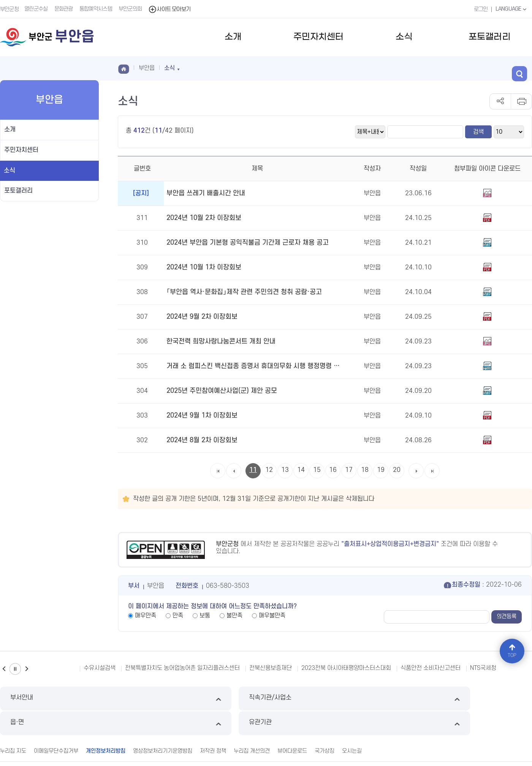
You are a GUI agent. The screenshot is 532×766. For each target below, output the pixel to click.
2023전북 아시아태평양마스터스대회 (346, 668)
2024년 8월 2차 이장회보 (201, 440)
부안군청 (9, 9)
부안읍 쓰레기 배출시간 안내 (203, 193)
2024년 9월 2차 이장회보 (201, 317)
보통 (205, 616)
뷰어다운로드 (292, 725)
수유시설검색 (100, 668)
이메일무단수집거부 (56, 725)
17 (349, 470)
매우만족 (146, 616)
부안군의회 (131, 9)
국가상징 (325, 725)
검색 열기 (524, 68)
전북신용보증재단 (271, 668)
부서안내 (63, 699)
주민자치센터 (318, 37)
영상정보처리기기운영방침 (163, 725)
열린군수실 (37, 9)
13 (285, 470)
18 (365, 470)
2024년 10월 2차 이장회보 (203, 218)
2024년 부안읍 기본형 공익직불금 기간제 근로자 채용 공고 (243, 243)
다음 (27, 669)
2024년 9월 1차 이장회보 (201, 416)
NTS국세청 (483, 668)
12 (269, 470)
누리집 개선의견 (252, 725)
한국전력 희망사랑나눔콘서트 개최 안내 (218, 342)
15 (317, 470)
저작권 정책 (213, 725)
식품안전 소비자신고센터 (431, 668)
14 (301, 470)
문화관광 (64, 9)
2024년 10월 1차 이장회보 (203, 267)
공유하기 (500, 101)
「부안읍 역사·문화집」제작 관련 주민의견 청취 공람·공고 (240, 292)
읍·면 (334, 699)
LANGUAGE (511, 9)
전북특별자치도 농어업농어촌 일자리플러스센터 (182, 668)
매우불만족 (272, 616)
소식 (404, 37)
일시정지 (15, 669)
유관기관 (469, 699)
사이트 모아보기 (170, 9)
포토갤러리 (489, 37)
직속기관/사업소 (198, 699)
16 (333, 470)
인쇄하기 (521, 101)
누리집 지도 (13, 725)
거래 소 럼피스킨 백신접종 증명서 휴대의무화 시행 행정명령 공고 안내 (253, 366)
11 (253, 470)
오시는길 (352, 725)
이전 (4, 669)
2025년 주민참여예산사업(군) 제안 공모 (219, 391)
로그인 (479, 9)
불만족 (234, 616)
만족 (178, 616)
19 (381, 470)
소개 (233, 37)
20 (397, 470)
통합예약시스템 (97, 9)
